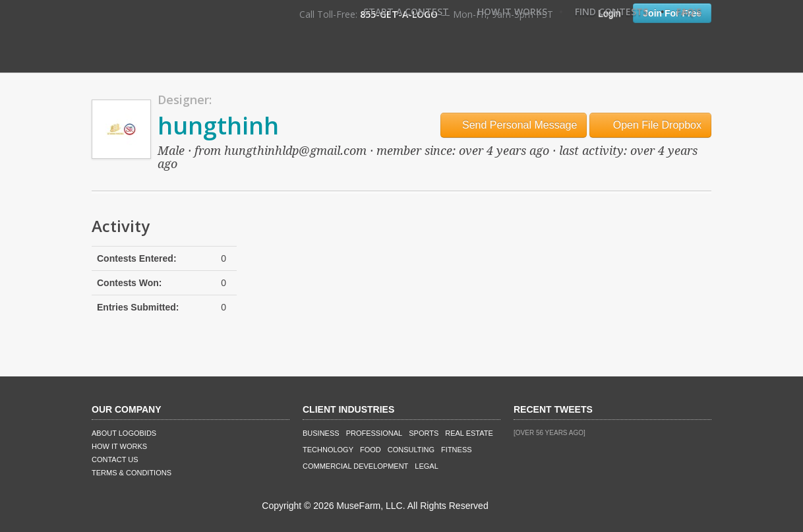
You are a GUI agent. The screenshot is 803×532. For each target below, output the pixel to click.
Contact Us (115, 459)
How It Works (512, 12)
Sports (424, 433)
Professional (374, 433)
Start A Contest (406, 12)
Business (321, 433)
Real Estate (469, 433)
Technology (328, 450)
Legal (426, 466)
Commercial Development (355, 466)
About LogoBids (124, 433)
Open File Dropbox (650, 125)
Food (371, 450)
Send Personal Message (514, 125)
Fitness (456, 450)
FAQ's (689, 12)
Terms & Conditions (132, 473)
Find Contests (611, 12)
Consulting (411, 450)
